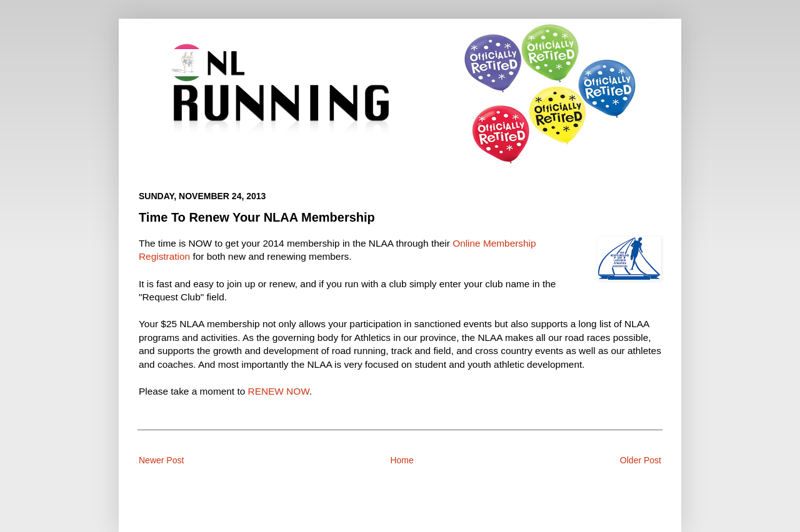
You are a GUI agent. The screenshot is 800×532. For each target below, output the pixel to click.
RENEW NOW (279, 391)
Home (402, 460)
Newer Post (161, 460)
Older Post (641, 460)
